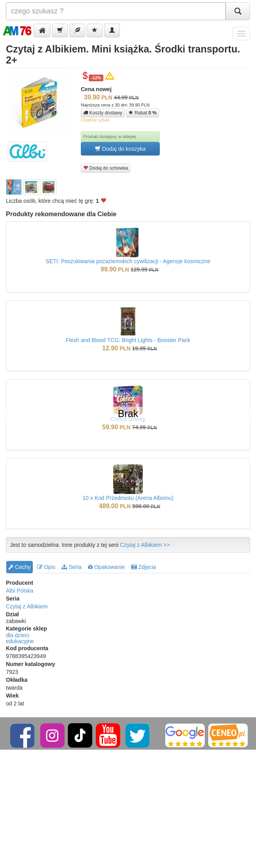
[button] (42, 30)
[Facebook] (23, 735)
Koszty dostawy (103, 113)
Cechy (20, 567)
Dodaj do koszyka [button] (120, 149)
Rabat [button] (143, 113)
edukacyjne (20, 641)
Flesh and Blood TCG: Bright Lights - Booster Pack (128, 340)
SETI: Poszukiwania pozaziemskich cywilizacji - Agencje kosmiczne (128, 261)
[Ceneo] (228, 735)
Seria (72, 567)
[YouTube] (109, 735)
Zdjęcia (144, 567)
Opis (46, 567)
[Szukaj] (238, 11)
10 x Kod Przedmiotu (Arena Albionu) (128, 498)
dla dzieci (17, 635)
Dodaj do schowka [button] (106, 168)
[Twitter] (138, 735)
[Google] (185, 735)
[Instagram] (53, 735)
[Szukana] (116, 11)
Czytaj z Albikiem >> (145, 545)
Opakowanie (107, 567)
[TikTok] (80, 735)
